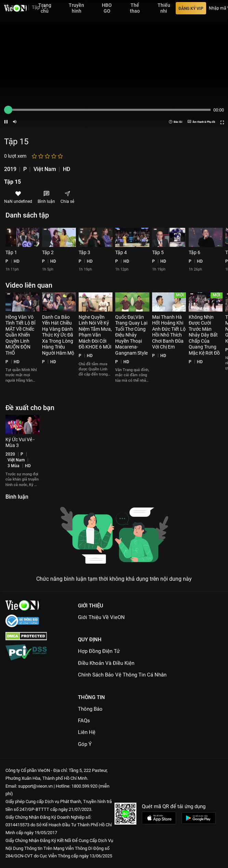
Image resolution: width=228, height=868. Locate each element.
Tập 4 (121, 252)
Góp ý (85, 744)
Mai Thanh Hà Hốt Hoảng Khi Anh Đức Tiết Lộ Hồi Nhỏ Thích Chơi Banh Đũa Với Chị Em (169, 332)
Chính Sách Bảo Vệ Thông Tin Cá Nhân (122, 675)
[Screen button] (222, 122)
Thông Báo (90, 709)
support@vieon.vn (35, 786)
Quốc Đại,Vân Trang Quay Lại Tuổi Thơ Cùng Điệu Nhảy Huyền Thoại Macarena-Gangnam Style (131, 335)
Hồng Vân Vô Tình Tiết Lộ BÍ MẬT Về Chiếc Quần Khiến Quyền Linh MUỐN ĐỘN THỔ (21, 335)
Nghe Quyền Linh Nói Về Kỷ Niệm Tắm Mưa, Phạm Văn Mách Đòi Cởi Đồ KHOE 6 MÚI (95, 332)
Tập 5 (158, 252)
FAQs (84, 721)
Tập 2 (48, 252)
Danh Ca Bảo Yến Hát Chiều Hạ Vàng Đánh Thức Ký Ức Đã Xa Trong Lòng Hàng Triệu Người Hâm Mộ (58, 335)
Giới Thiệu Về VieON (101, 617)
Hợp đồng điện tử (99, 651)
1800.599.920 (84, 786)
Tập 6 (195, 252)
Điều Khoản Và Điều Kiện (106, 663)
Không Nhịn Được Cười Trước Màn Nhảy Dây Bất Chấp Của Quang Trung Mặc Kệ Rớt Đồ (204, 335)
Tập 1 (11, 252)
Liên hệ (87, 732)
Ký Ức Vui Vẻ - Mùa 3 (20, 443)
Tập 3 (84, 252)
